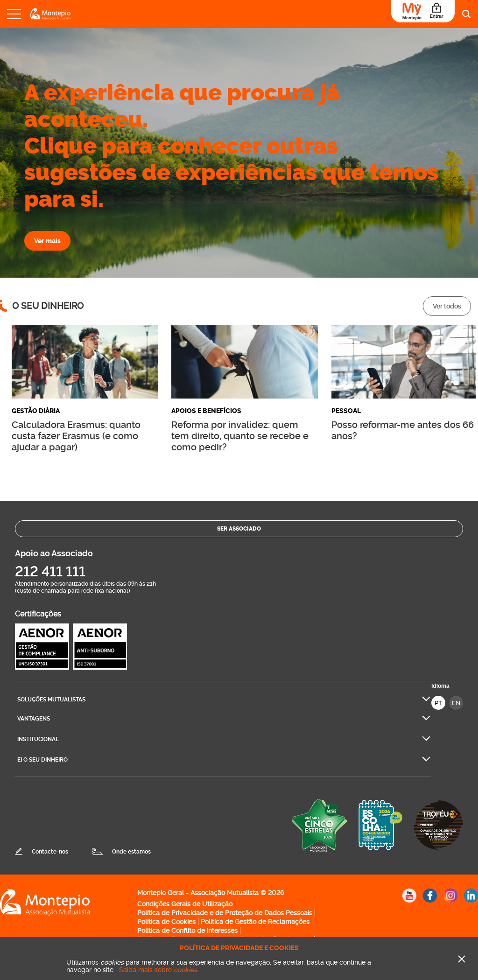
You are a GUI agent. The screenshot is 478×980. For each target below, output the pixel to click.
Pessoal (346, 411)
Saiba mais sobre (158, 970)
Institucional (38, 739)
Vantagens (34, 719)
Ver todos (447, 306)
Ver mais (47, 241)
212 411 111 (50, 571)
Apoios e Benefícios (206, 411)
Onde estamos (131, 852)
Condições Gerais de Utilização (185, 904)
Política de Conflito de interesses (187, 931)
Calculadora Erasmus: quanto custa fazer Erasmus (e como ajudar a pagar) (76, 436)
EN (456, 703)
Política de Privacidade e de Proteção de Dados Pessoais (225, 913)
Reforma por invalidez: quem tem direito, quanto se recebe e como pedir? (240, 436)
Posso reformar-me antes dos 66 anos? (403, 430)
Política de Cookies (166, 922)
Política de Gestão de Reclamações (255, 922)
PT (438, 703)
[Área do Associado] (423, 11)
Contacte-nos (50, 852)
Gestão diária (36, 411)
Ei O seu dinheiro (42, 760)
